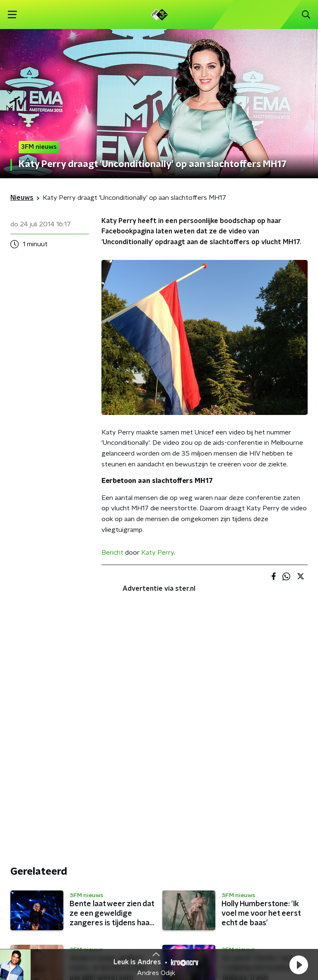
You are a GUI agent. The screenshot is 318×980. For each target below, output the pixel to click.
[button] (299, 965)
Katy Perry (158, 553)
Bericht (112, 553)
